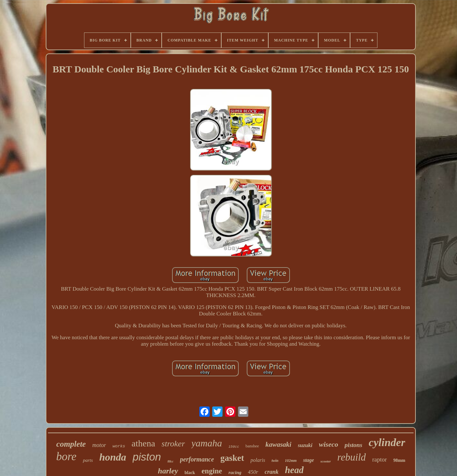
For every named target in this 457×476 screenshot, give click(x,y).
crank (272, 472)
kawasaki (278, 444)
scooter (326, 461)
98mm (399, 460)
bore (67, 457)
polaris (258, 460)
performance (197, 459)
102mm (291, 461)
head (294, 470)
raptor (380, 459)
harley (168, 471)
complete (71, 444)
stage (309, 460)
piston (147, 457)
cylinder (387, 442)
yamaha (207, 443)
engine (212, 471)
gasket (232, 458)
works (119, 446)
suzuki (305, 445)
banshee (252, 446)
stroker (173, 444)
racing (235, 472)
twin (275, 461)
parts (88, 460)
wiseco (328, 444)
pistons (353, 445)
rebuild (351, 457)
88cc (171, 461)
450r (253, 472)
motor (99, 445)
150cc (234, 447)
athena (143, 443)
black (190, 473)
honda (113, 457)
